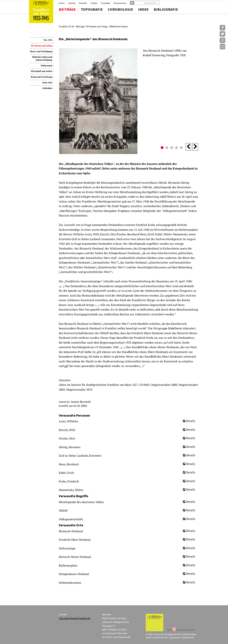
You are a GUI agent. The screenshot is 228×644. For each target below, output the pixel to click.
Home (62, 3)
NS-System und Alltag (97, 26)
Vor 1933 (48, 40)
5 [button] (182, 148)
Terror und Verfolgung (41, 51)
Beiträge (67, 9)
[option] (128, 101)
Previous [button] (188, 147)
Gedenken (47, 88)
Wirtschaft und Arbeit (42, 71)
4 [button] (177, 148)
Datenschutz (188, 637)
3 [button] (172, 148)
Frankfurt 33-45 (67, 26)
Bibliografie (166, 9)
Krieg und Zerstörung (42, 77)
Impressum (175, 637)
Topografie (92, 9)
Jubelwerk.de (161, 637)
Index (143, 9)
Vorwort (72, 3)
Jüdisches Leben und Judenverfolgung (42, 58)
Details (191, 421)
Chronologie (120, 9)
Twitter (94, 3)
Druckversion (120, 3)
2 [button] (167, 148)
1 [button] (163, 148)
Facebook (105, 3)
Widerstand (46, 66)
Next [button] (195, 147)
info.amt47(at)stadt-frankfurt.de (75, 618)
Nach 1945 (47, 83)
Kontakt (83, 3)
